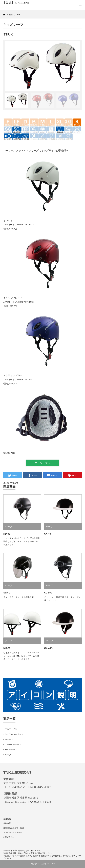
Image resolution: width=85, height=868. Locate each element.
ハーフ (19, 25)
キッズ (8, 25)
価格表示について (11, 823)
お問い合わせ (9, 837)
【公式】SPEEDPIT (47, 864)
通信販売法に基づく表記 (14, 828)
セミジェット (11, 750)
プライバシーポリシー (13, 832)
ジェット (9, 739)
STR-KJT (14, 483)
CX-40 (48, 534)
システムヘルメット (14, 734)
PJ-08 (7, 483)
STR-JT (7, 593)
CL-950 (48, 593)
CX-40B (48, 648)
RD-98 (7, 534)
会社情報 (7, 819)
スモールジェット (13, 745)
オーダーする (42, 463)
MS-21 (7, 648)
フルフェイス (11, 729)
